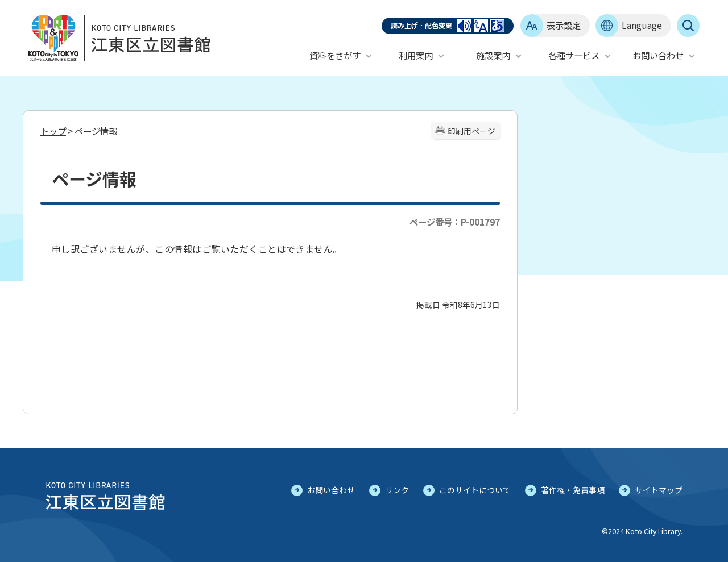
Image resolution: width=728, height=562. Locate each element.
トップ (53, 131)
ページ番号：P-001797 (455, 222)
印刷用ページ (471, 131)
